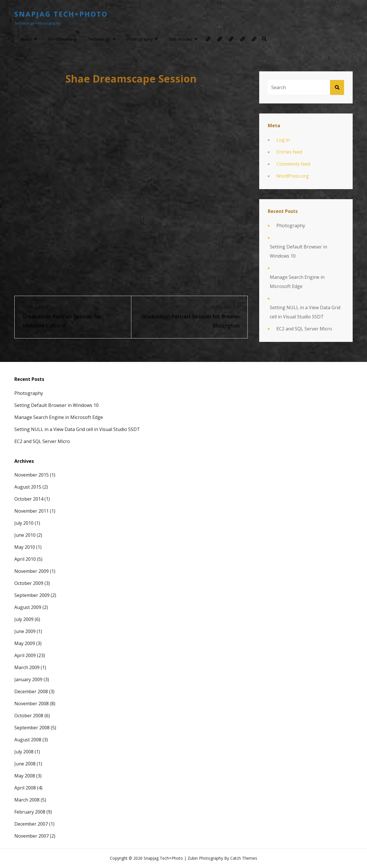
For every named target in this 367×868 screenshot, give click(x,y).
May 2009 (25, 643)
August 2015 (28, 487)
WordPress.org (293, 176)
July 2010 (24, 523)
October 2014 (29, 499)
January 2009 (28, 679)
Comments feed (293, 164)
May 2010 (25, 547)
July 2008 (24, 752)
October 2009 (29, 583)
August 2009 (28, 607)
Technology (99, 39)
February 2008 (30, 812)
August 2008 (28, 740)
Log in (283, 140)
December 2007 (31, 824)
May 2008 (25, 776)
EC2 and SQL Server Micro (304, 329)
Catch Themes (244, 858)
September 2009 (32, 595)
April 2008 (25, 788)
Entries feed (289, 152)
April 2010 (25, 559)
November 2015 (32, 475)
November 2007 (32, 836)
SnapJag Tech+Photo (61, 14)
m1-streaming (62, 39)
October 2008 (29, 716)
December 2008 (31, 691)
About (26, 39)
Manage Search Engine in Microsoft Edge (297, 282)
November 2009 (32, 571)
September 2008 (32, 728)
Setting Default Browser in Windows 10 (298, 251)
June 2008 (25, 764)
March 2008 (27, 800)
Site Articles (181, 39)
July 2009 (24, 619)
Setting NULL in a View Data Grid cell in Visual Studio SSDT (305, 312)
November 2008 (32, 704)
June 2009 (25, 631)
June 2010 (25, 535)
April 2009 (25, 655)
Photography (140, 39)
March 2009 (27, 667)
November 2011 (32, 511)
